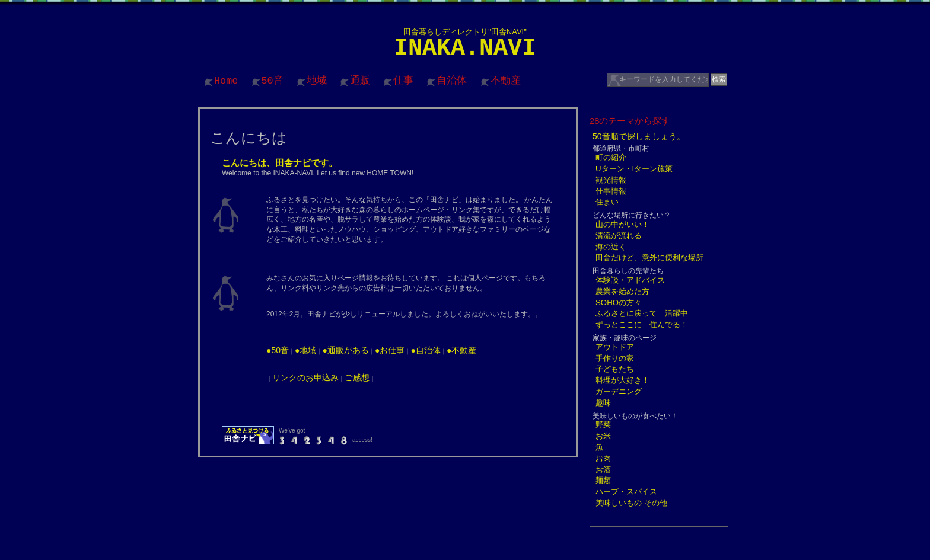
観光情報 (611, 180)
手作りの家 (615, 358)
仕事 (403, 81)
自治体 (452, 81)
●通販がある (346, 350)
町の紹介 (611, 157)
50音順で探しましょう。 (639, 136)
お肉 (603, 458)
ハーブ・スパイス (626, 492)
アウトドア (615, 347)
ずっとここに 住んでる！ (642, 324)
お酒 (603, 470)
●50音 (278, 350)
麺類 (603, 480)
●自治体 (425, 350)
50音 (273, 81)
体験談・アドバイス (630, 280)
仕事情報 (611, 191)
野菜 (603, 425)
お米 (603, 436)
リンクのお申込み (305, 377)
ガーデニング (619, 391)
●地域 (305, 350)
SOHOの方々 (619, 303)
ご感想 (357, 377)
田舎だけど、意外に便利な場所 (649, 257)
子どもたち (615, 369)
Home (226, 81)
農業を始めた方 (622, 291)
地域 (317, 81)
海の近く (611, 247)
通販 (360, 81)
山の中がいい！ (622, 224)
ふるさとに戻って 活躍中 (642, 313)
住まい (607, 202)
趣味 (603, 403)
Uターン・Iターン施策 (634, 169)
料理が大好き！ (622, 380)
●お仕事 (390, 350)
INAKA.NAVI (465, 48)
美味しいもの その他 (631, 503)
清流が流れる (619, 236)
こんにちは (249, 137)
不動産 (506, 81)
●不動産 (461, 350)
